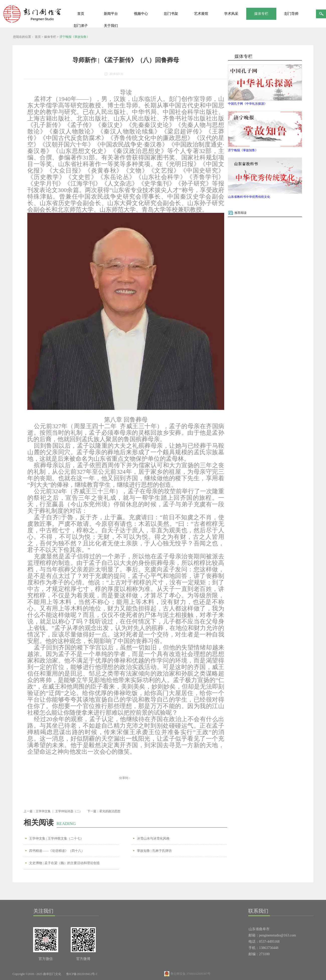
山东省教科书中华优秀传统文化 (249, 197)
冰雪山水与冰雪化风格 (153, 838)
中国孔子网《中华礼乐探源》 (248, 104)
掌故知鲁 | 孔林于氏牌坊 (154, 851)
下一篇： (104, 811)
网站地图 (109, 974)
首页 (81, 14)
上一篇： (53, 811)
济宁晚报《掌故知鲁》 (74, 37)
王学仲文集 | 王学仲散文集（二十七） (56, 838)
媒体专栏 (50, 37)
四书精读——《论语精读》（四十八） (57, 851)
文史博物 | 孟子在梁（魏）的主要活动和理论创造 (64, 863)
